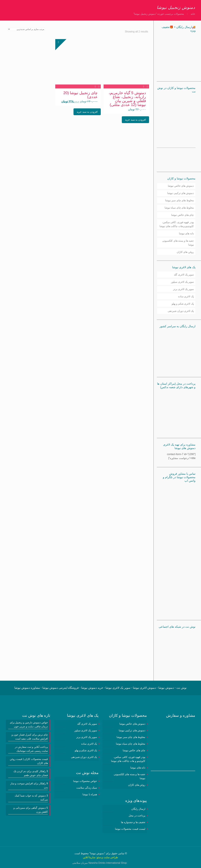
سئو (99, 857)
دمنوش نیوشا (97, 853)
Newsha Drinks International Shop (108, 863)
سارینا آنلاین (89, 857)
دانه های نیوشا (186, 233)
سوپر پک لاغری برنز (183, 289)
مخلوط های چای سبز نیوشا (180, 200)
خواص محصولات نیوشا (85, 781)
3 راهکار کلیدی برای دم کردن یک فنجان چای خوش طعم (31, 773)
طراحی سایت (111, 857)
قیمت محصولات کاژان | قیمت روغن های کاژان (29, 761)
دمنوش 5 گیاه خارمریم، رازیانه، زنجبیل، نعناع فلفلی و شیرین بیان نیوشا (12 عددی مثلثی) (127, 99)
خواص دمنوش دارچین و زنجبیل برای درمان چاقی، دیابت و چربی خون (29, 724)
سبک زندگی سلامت (87, 788)
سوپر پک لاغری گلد (184, 275)
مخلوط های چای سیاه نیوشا (179, 208)
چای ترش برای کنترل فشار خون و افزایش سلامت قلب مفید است (30, 737)
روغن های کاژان (185, 252)
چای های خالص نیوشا (182, 215)
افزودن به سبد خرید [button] (135, 120)
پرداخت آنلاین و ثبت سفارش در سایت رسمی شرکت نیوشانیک (31, 749)
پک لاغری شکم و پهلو (183, 304)
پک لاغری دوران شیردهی (181, 311)
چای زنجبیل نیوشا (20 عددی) (80, 95)
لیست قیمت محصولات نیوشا (130, 829)
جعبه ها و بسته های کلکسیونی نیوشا (178, 243)
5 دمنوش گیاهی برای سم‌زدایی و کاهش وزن (31, 810)
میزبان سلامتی (80, 863)
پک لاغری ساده (186, 296)
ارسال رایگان (138, 809)
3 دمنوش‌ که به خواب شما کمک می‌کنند (31, 798)
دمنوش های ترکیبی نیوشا (180, 193)
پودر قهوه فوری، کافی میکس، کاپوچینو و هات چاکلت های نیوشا (177, 224)
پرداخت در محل (137, 816)
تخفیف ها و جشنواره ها (133, 822)
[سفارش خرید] (26, 29)
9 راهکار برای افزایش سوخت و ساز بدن (29, 785)
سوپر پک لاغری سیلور (182, 282)
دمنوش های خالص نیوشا (181, 186)
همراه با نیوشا (90, 794)
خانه (193, 14)
